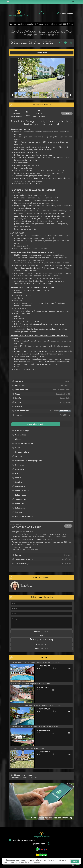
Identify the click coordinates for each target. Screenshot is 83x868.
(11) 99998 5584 (67, 13)
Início (13, 24)
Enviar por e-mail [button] (41, 631)
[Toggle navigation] (73, 2)
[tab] (17, 53)
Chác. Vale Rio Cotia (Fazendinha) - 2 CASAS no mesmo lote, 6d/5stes (35, 662)
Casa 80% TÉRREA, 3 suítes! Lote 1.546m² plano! (28, 748)
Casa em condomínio (46, 24)
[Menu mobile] (8, 2)
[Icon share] (41, 14)
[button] (15, 75)
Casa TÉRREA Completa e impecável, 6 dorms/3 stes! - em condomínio (36, 705)
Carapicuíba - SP (30, 24)
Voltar (70, 24)
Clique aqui (15, 777)
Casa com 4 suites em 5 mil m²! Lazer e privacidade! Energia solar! (34, 727)
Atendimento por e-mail (22, 840)
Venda (20, 24)
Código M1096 (61, 24)
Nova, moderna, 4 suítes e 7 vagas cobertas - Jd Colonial (31, 684)
